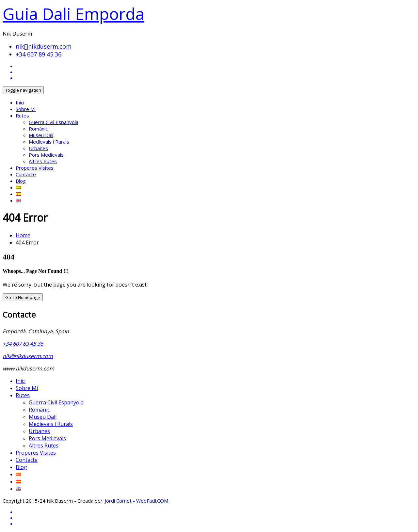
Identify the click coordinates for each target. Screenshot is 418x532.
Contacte (26, 174)
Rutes (22, 116)
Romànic (38, 129)
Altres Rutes (43, 161)
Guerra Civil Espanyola (54, 122)
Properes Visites (35, 168)
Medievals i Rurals (49, 142)
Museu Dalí (41, 135)
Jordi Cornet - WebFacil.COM (137, 501)
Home (23, 235)
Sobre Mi (26, 109)
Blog (21, 181)
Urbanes (38, 148)
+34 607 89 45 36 (39, 54)
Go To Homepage (23, 297)
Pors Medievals (46, 155)
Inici (20, 102)
